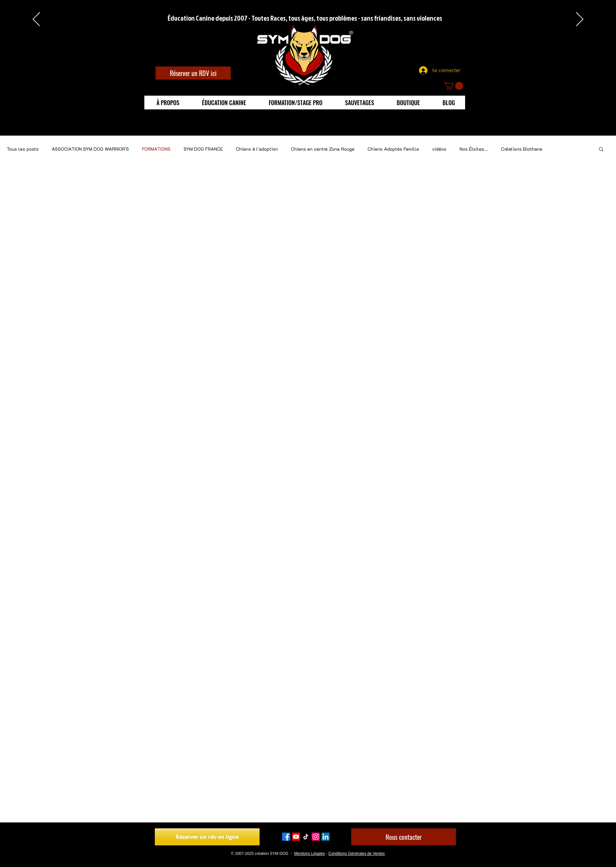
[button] (453, 86)
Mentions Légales (310, 854)
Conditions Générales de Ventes (356, 854)
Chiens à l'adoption (257, 149)
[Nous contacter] (404, 837)
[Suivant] (580, 20)
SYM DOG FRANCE (203, 149)
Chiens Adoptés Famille (393, 149)
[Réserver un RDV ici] (193, 73)
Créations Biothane (522, 149)
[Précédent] (36, 20)
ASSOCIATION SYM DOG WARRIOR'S (90, 149)
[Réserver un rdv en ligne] (207, 837)
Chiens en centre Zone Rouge (323, 149)
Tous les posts (23, 149)
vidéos (439, 149)
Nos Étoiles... (474, 149)
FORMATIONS (156, 149)
